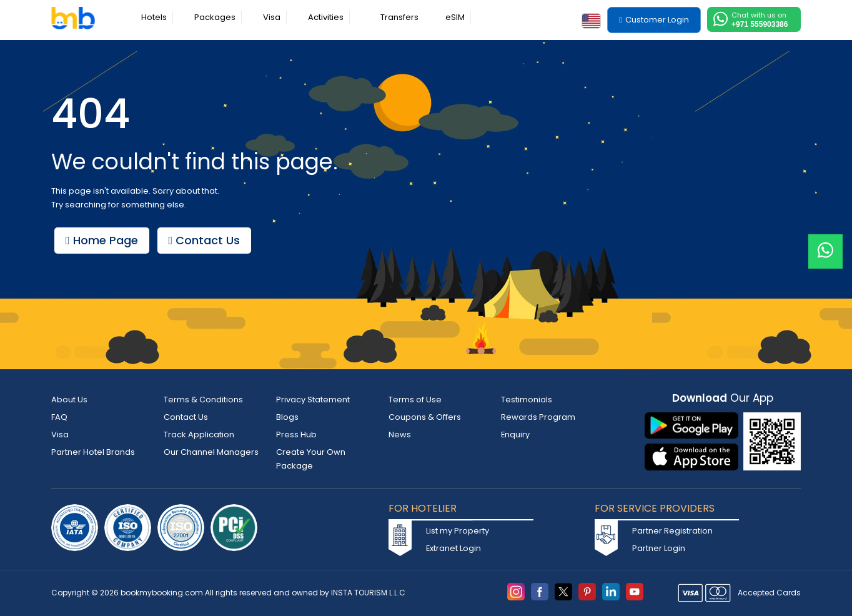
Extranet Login (454, 548)
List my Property (458, 531)
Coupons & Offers (425, 417)
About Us (69, 400)
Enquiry (516, 435)
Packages (215, 17)
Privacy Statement (313, 400)
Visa (272, 17)
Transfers (399, 17)
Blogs (287, 417)
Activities (326, 17)
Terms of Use (415, 400)
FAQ (59, 417)
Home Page (105, 240)
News (400, 435)
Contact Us (214, 240)
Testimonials (527, 400)
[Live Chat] (825, 243)
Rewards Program (538, 417)
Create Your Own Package (311, 459)
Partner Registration (672, 531)
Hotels (154, 17)
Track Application (199, 435)
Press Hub (296, 435)
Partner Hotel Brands (93, 452)
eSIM (455, 17)
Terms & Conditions (203, 400)
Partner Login (659, 548)
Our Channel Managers (211, 452)
